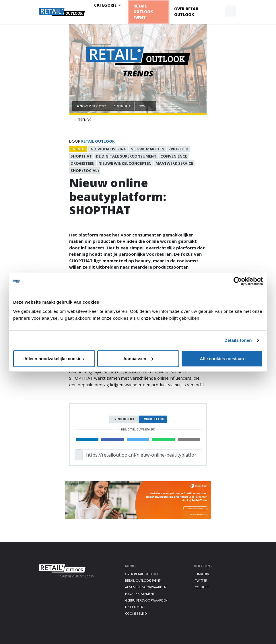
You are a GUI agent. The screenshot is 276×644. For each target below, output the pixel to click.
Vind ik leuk (124, 419)
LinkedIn (202, 574)
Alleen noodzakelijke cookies (54, 358)
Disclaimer (134, 607)
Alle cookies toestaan (222, 358)
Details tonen (238, 340)
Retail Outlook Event (143, 12)
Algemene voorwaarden (146, 587)
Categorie (106, 5)
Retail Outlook (98, 141)
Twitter (201, 581)
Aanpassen (138, 358)
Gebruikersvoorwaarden (146, 600)
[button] (217, 11)
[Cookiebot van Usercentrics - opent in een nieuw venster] (238, 281)
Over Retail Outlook (187, 12)
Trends (85, 120)
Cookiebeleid (136, 614)
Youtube (202, 587)
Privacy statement (140, 594)
